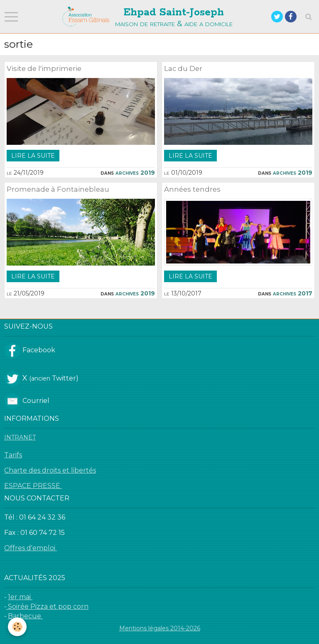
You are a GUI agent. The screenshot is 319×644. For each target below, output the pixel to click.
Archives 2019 (135, 173)
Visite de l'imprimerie (44, 68)
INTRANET (20, 437)
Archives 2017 (293, 293)
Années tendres (192, 189)
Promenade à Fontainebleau (58, 189)
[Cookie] (18, 627)
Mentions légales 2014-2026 (160, 628)
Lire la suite (33, 156)
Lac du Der (183, 68)
